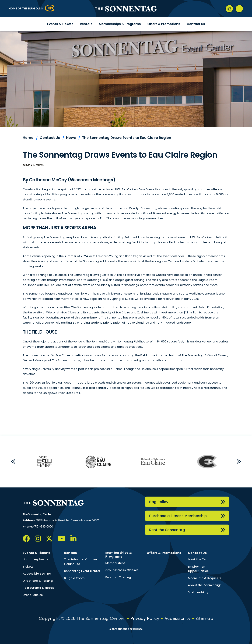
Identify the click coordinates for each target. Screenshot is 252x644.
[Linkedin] (73, 539)
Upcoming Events (36, 559)
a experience (126, 629)
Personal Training (118, 577)
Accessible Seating (37, 574)
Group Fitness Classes (122, 570)
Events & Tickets (60, 24)
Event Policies (33, 595)
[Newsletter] (229, 9)
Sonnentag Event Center (82, 571)
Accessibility (177, 618)
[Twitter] (49, 539)
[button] (13, 462)
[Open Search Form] (239, 9)
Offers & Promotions (164, 24)
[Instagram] (38, 539)
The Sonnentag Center (126, 9)
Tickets (28, 567)
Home (28, 138)
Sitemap (204, 618)
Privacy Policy (145, 618)
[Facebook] (26, 539)
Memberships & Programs (120, 24)
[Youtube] (62, 539)
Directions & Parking (38, 581)
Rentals (86, 24)
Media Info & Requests (205, 578)
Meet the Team (199, 559)
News (71, 138)
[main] (126, 233)
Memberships (115, 563)
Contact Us (196, 24)
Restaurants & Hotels (39, 588)
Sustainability (198, 592)
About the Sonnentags (205, 585)
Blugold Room (74, 578)
